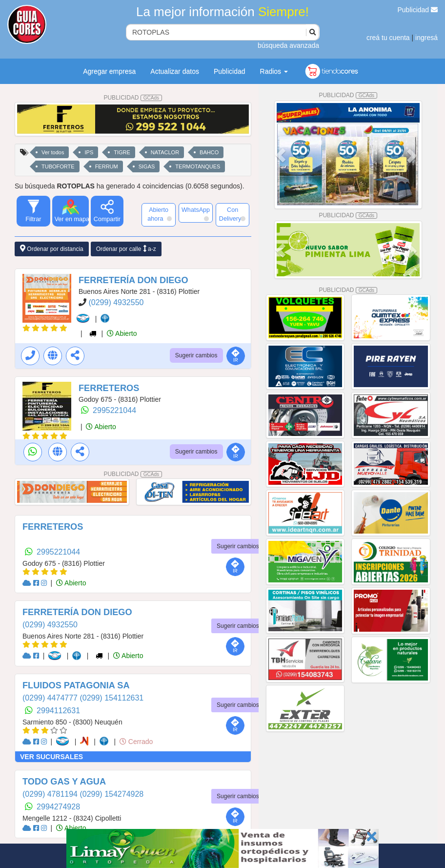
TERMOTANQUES (198, 166)
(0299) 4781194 (51, 794)
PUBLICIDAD (133, 98)
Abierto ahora (160, 214)
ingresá (426, 38)
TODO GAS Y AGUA (64, 782)
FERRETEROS (109, 388)
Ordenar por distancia (52, 249)
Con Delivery (233, 214)
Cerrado (136, 742)
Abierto (122, 333)
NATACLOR (165, 152)
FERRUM (107, 166)
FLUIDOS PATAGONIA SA (76, 685)
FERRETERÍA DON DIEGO (133, 280)
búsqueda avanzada (288, 45)
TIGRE (122, 152)
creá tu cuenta (388, 38)
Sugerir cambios (196, 355)
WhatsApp (196, 214)
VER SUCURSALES (51, 757)
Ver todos (53, 152)
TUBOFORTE (58, 166)
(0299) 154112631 (111, 698)
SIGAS (147, 166)
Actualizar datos (175, 71)
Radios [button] (274, 71)
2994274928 (58, 807)
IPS (89, 152)
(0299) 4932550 (116, 302)
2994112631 (58, 711)
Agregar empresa (109, 71)
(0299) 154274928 (111, 794)
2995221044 (114, 410)
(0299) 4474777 (51, 698)
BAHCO (209, 152)
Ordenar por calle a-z (126, 249)
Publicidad (418, 10)
